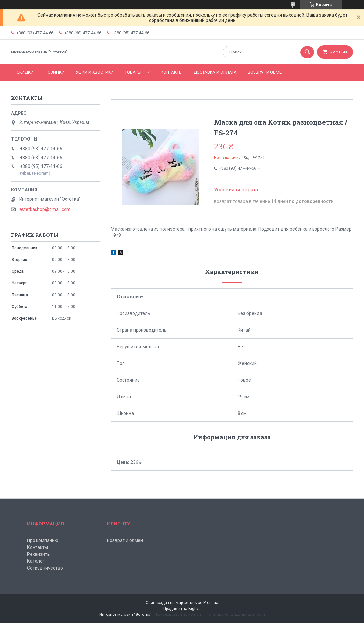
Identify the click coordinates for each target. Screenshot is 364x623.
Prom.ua (211, 603)
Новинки (55, 72)
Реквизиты (39, 554)
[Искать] (307, 52)
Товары (133, 72)
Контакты (172, 72)
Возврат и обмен (266, 72)
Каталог (36, 561)
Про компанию (43, 540)
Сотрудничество (45, 568)
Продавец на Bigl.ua (182, 609)
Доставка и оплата (215, 72)
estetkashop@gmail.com (45, 209)
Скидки (25, 72)
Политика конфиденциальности (235, 615)
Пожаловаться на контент (179, 615)
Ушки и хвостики (95, 72)
